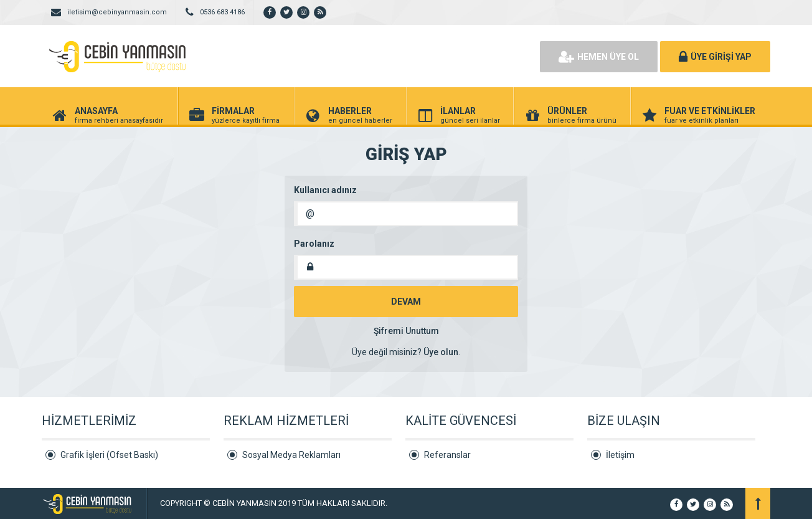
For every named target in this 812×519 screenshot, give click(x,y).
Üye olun (441, 352)
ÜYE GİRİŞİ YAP (715, 57)
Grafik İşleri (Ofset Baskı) (109, 455)
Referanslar (447, 455)
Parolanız (314, 244)
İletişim (620, 455)
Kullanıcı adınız (325, 190)
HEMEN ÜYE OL (599, 57)
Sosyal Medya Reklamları (291, 455)
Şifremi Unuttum (406, 331)
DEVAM (406, 302)
